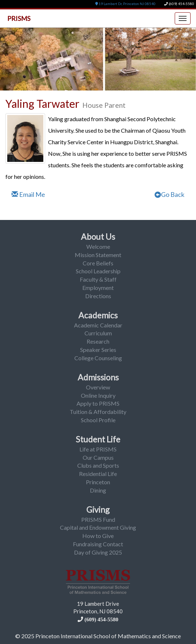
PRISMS (19, 18)
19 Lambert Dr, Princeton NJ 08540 (125, 4)
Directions (98, 296)
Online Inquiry (98, 395)
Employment (98, 288)
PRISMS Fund (98, 519)
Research (98, 341)
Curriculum (98, 333)
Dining (98, 490)
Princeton (98, 482)
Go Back (169, 194)
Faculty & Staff (98, 279)
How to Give (98, 536)
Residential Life (98, 474)
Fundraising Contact (98, 544)
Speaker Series (98, 350)
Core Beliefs (98, 263)
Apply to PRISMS (98, 403)
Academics (98, 315)
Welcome (98, 246)
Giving (98, 510)
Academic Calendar (98, 325)
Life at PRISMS (98, 449)
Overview (98, 387)
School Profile (98, 420)
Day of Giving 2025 (98, 552)
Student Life (98, 439)
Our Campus (98, 457)
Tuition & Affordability (98, 412)
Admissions (98, 377)
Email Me (28, 194)
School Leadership (98, 271)
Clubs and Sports (98, 465)
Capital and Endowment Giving (98, 527)
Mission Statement (98, 255)
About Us (98, 237)
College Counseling (98, 358)
